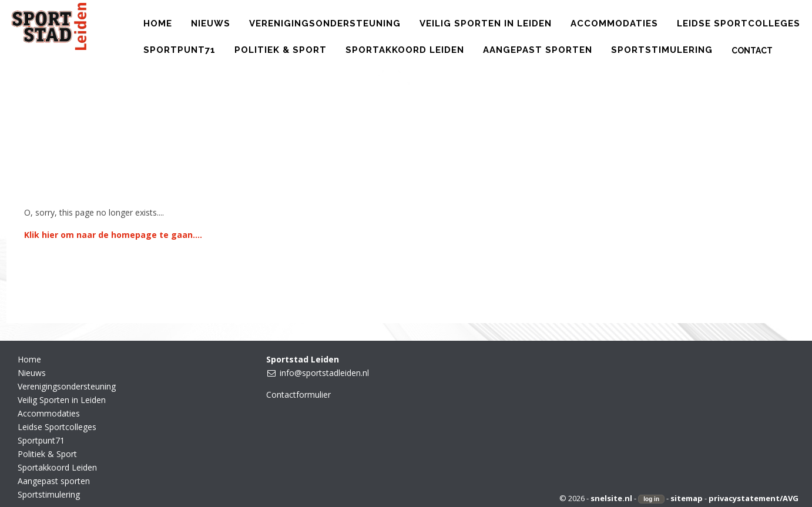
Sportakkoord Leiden (57, 467)
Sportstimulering (49, 494)
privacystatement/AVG (754, 498)
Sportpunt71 (41, 440)
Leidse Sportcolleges (57, 427)
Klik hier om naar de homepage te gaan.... (113, 235)
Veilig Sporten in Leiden (62, 400)
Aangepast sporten (54, 481)
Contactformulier (298, 394)
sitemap (687, 498)
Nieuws (32, 373)
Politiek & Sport (47, 454)
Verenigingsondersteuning (67, 386)
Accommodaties (49, 413)
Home (29, 359)
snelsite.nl (611, 498)
